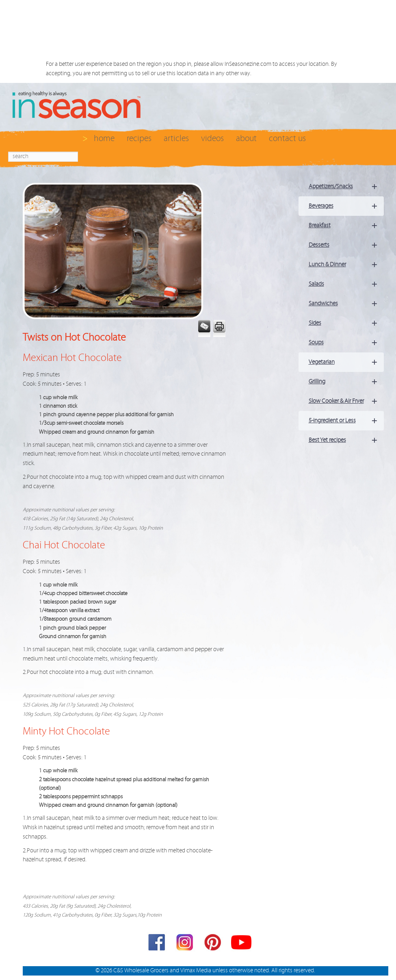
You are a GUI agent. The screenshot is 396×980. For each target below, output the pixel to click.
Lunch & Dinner (346, 265)
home (104, 138)
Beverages (346, 206)
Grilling (346, 382)
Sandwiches (346, 304)
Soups (346, 343)
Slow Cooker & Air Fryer (346, 401)
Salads (346, 284)
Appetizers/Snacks (346, 187)
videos (212, 138)
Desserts (346, 245)
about (246, 138)
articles (176, 138)
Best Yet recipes (346, 440)
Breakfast (346, 226)
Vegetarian (346, 362)
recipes (139, 138)
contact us (287, 138)
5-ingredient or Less (346, 421)
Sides (346, 323)
